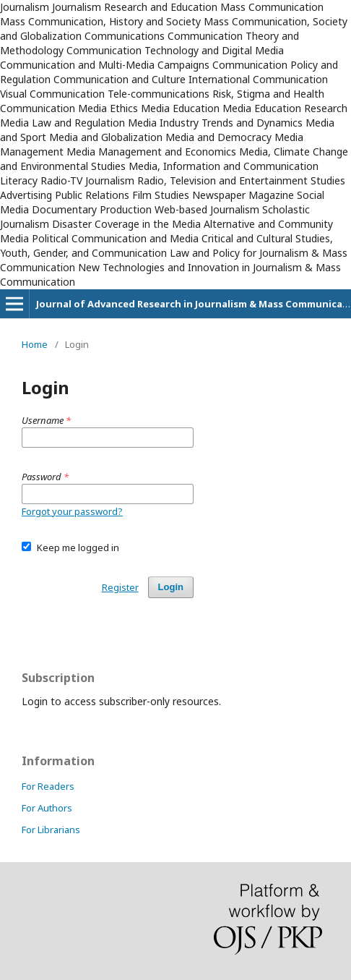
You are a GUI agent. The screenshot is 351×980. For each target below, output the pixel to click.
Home (35, 344)
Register (120, 587)
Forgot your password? (72, 511)
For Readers (48, 786)
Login (171, 587)
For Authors (47, 808)
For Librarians (51, 830)
